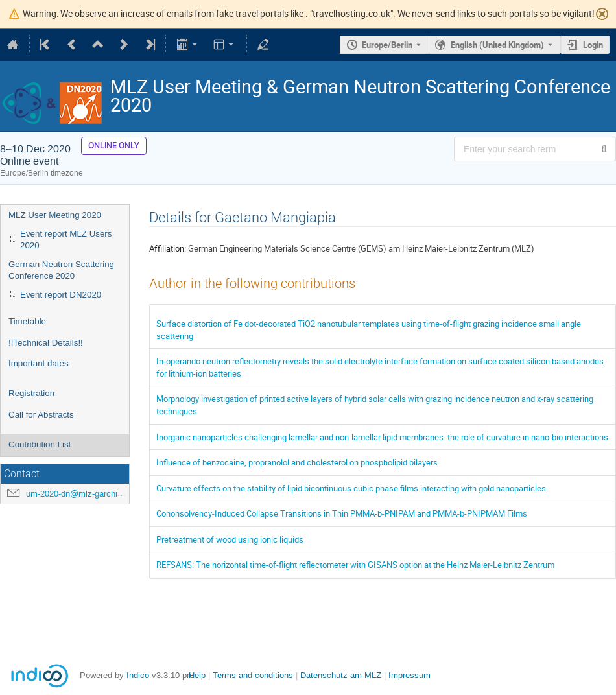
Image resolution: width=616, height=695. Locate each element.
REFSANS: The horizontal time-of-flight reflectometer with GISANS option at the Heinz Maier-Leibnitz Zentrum (355, 565)
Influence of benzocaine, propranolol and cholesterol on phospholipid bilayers (297, 462)
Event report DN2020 (61, 295)
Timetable (27, 321)
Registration (31, 393)
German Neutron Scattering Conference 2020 (61, 270)
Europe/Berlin (387, 45)
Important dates (39, 363)
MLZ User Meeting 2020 (55, 215)
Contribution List (40, 444)
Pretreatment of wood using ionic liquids (230, 539)
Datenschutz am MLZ (341, 675)
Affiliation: (168, 248)
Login (593, 45)
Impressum (409, 675)
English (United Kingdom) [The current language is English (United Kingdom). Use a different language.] (497, 45)
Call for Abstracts (41, 415)
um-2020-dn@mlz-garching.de (82, 494)
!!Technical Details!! (46, 343)
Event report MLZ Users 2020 (66, 240)
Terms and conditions (253, 675)
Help (197, 675)
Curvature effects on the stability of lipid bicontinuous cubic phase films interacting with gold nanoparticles (351, 488)
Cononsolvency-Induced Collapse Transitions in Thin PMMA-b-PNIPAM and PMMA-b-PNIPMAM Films (342, 513)
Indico (138, 675)
